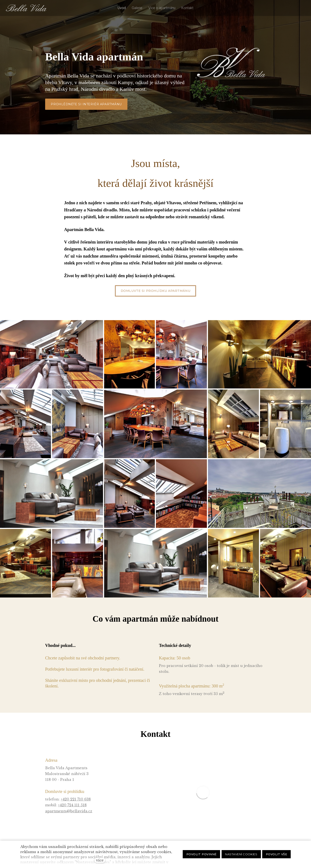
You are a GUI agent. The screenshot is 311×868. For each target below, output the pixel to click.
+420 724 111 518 (72, 805)
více (100, 860)
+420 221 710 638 (76, 799)
